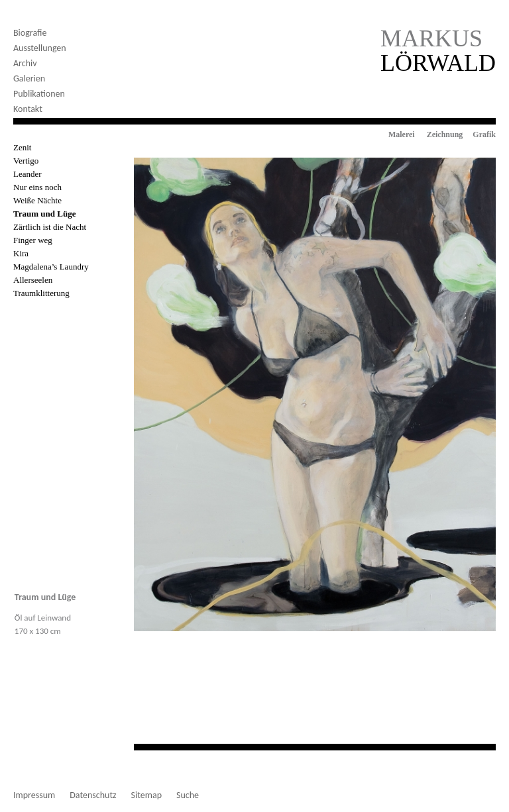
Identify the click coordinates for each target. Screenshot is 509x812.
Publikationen (39, 94)
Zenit (22, 147)
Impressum (34, 795)
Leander (28, 174)
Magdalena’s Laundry (51, 267)
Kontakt (28, 109)
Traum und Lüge (44, 214)
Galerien (29, 78)
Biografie (30, 33)
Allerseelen (33, 280)
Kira (21, 253)
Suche (188, 795)
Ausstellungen (40, 48)
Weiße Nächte (37, 200)
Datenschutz (93, 795)
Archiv (25, 63)
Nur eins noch (37, 187)
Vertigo (26, 161)
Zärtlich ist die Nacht (50, 227)
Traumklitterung (41, 293)
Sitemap (146, 795)
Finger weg (33, 240)
